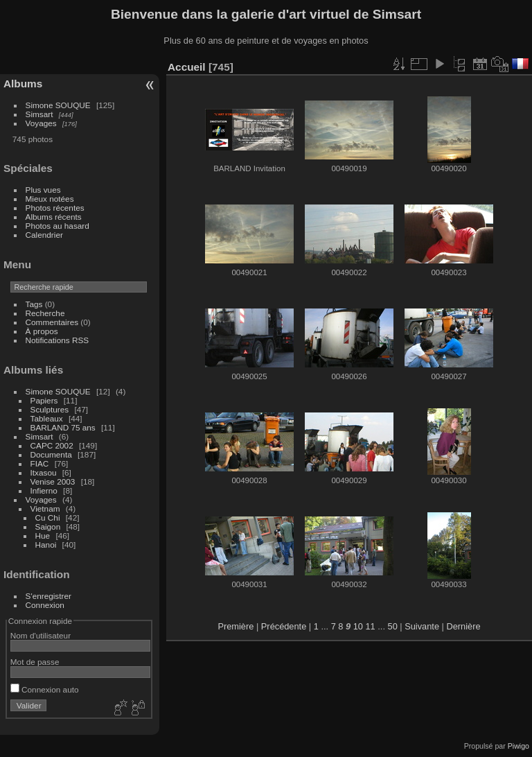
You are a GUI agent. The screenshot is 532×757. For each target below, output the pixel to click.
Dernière (463, 626)
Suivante (422, 626)
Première (236, 626)
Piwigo (518, 746)
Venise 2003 (53, 481)
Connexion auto (45, 689)
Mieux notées (50, 199)
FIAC (40, 463)
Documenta (51, 454)
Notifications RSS (57, 340)
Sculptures (50, 409)
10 (358, 626)
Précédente (284, 626)
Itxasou (44, 472)
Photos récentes (55, 208)
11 (371, 626)
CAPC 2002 (52, 445)
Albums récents (54, 217)
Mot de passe (35, 662)
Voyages (41, 123)
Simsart (39, 114)
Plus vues (43, 190)
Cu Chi (48, 517)
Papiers (44, 400)
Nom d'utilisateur (41, 635)
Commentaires (52, 322)
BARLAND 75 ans (63, 427)
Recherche (45, 313)
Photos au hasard (57, 226)
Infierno (44, 490)
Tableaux (47, 418)
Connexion (45, 605)
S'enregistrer (48, 596)
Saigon (48, 527)
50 (393, 626)
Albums (23, 84)
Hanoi (46, 545)
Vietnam (45, 508)
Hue (43, 536)
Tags (34, 304)
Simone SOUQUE (58, 105)
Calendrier (44, 235)
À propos (42, 331)
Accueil (187, 67)
